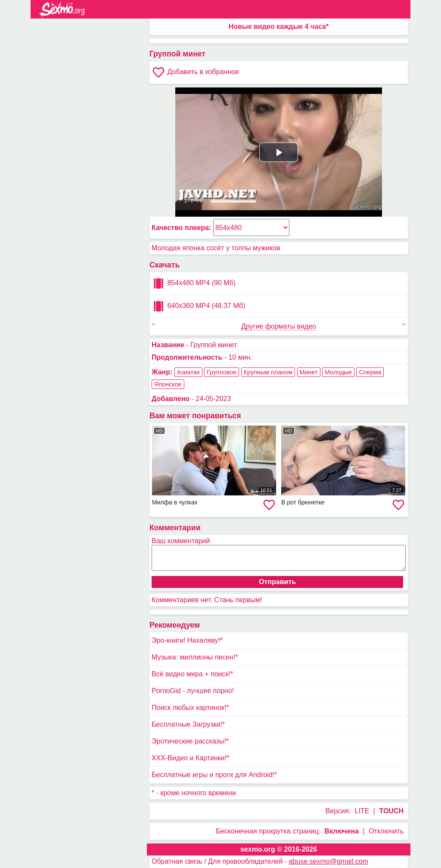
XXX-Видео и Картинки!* (190, 758)
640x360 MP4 (198, 306)
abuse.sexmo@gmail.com (329, 861)
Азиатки (188, 372)
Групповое (222, 372)
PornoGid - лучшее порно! (193, 691)
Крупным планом (268, 372)
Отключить (386, 831)
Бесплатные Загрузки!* (188, 724)
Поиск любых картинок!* (190, 708)
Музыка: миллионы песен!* (195, 657)
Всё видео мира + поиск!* (192, 674)
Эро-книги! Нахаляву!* (187, 640)
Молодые (338, 372)
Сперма (370, 372)
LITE (362, 811)
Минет (309, 372)
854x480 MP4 (194, 283)
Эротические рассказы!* (190, 741)
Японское (168, 384)
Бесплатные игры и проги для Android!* (214, 775)
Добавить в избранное (195, 72)
